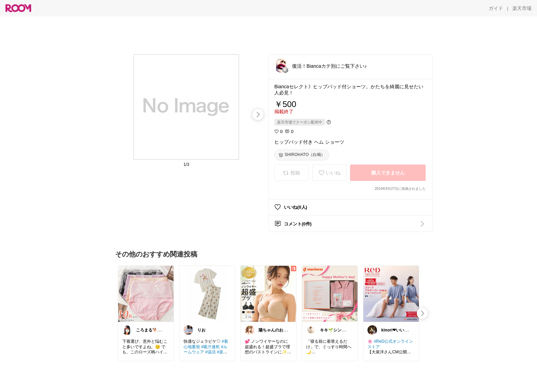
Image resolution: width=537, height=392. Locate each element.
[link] (146, 293)
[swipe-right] (258, 115)
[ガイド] (496, 8)
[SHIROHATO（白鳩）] (302, 155)
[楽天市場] (522, 8)
